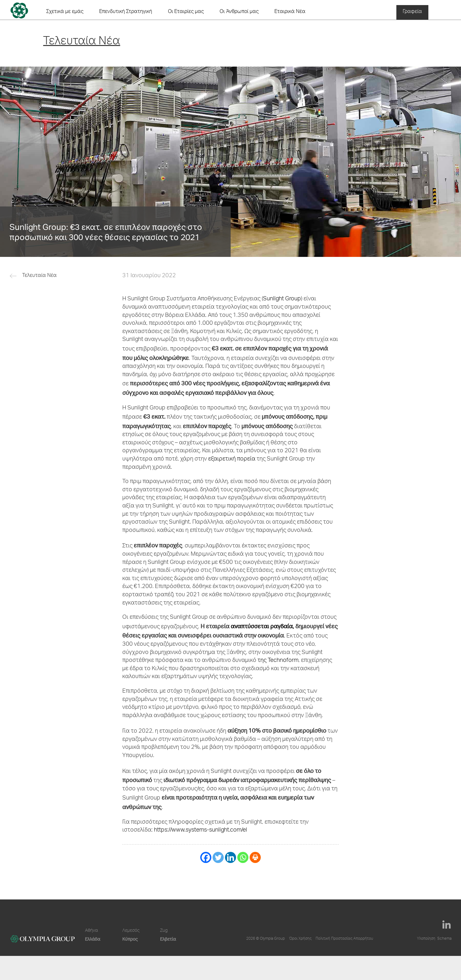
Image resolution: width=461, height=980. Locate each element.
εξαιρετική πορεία (232, 459)
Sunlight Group (282, 299)
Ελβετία (168, 939)
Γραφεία (412, 12)
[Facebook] (206, 857)
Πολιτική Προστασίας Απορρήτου (344, 939)
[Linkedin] (230, 857)
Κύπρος (130, 939)
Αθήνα (91, 931)
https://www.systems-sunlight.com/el (201, 830)
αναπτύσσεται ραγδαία (262, 626)
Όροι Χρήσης (300, 939)
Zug (164, 931)
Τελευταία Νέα (39, 276)
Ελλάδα (93, 939)
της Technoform (278, 661)
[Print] (255, 857)
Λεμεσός (131, 931)
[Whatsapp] (243, 857)
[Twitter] (218, 857)
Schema (444, 939)
